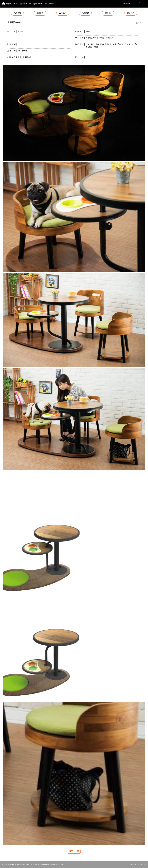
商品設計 (89, 31)
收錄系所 (63, 13)
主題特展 (40, 13)
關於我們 (131, 13)
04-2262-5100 (60, 865)
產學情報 (108, 13)
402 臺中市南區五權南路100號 (40, 865)
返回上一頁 (74, 851)
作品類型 (85, 13)
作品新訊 (17, 13)
